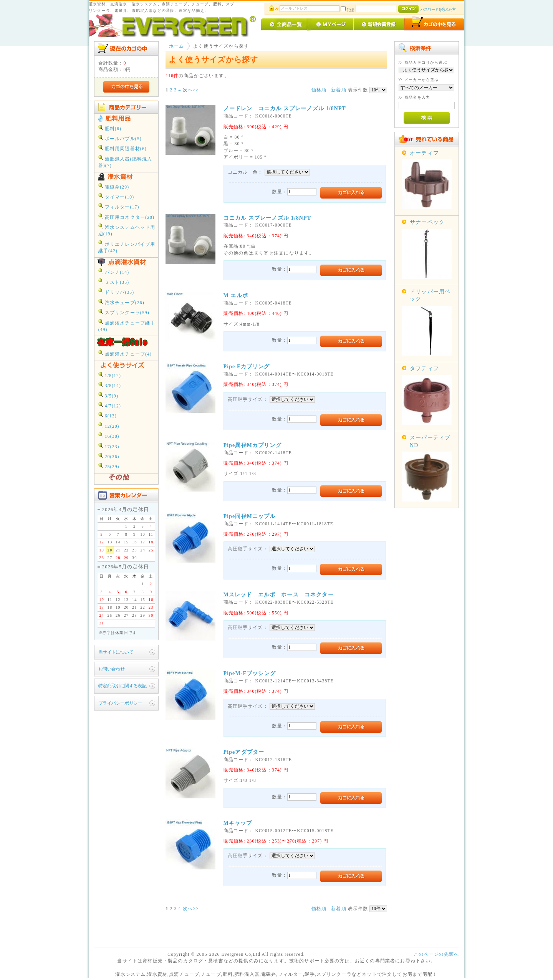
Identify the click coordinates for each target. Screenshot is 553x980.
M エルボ (236, 295)
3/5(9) (108, 395)
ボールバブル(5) (120, 138)
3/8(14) (110, 385)
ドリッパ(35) (116, 292)
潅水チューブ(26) (121, 302)
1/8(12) (110, 375)
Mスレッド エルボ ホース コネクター (279, 595)
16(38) (109, 436)
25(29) (109, 466)
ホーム (176, 46)
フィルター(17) (119, 206)
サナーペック (427, 222)
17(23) (109, 446)
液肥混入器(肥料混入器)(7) (125, 162)
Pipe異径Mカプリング (252, 445)
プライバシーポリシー (120, 703)
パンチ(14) (114, 272)
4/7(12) (110, 405)
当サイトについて (116, 652)
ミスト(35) (114, 282)
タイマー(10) (116, 196)
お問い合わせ (112, 669)
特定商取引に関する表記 (123, 686)
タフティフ (424, 368)
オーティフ (424, 153)
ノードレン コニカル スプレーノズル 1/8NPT (285, 108)
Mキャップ (238, 823)
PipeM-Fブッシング (250, 673)
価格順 (319, 90)
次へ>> (191, 90)
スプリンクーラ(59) (124, 312)
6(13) (108, 415)
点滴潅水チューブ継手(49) (127, 326)
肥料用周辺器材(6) (123, 148)
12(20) (109, 426)
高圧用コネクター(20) (126, 217)
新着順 (339, 90)
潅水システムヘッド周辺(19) (127, 230)
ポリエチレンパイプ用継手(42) (127, 247)
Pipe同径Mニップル (250, 516)
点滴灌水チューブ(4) (125, 353)
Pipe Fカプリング (247, 367)
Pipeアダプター (244, 752)
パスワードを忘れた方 (438, 9)
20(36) (109, 456)
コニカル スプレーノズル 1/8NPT (267, 218)
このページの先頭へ (436, 954)
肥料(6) (110, 128)
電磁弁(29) (114, 186)
